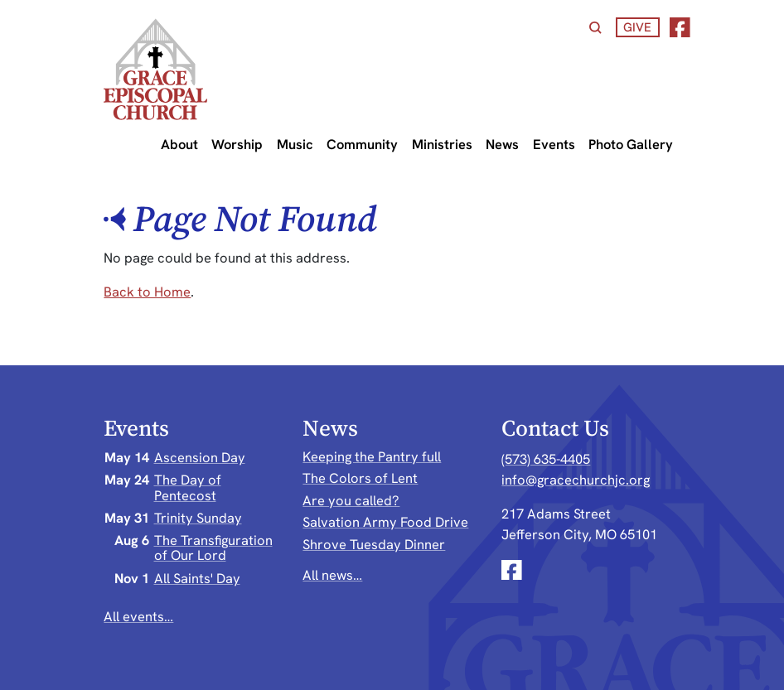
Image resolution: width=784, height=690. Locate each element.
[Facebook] (680, 28)
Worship (237, 144)
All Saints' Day (197, 578)
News (502, 144)
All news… (332, 575)
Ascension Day (200, 457)
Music (295, 144)
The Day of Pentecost (188, 487)
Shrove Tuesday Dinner (374, 544)
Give (637, 27)
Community (362, 144)
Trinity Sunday (198, 518)
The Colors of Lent (360, 478)
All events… (138, 616)
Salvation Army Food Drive (385, 522)
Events (554, 144)
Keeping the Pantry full (372, 456)
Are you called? (351, 500)
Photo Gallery (631, 144)
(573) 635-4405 (546, 459)
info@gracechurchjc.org (576, 480)
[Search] (595, 28)
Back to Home (147, 292)
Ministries (442, 144)
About (179, 144)
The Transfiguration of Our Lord (213, 548)
